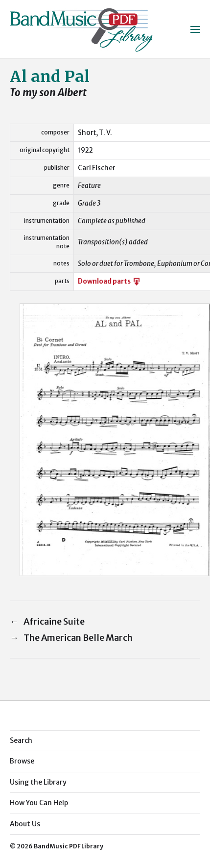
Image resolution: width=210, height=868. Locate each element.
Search (21, 740)
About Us (25, 824)
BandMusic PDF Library (69, 846)
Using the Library (38, 782)
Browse (22, 761)
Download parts (110, 281)
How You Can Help (39, 803)
